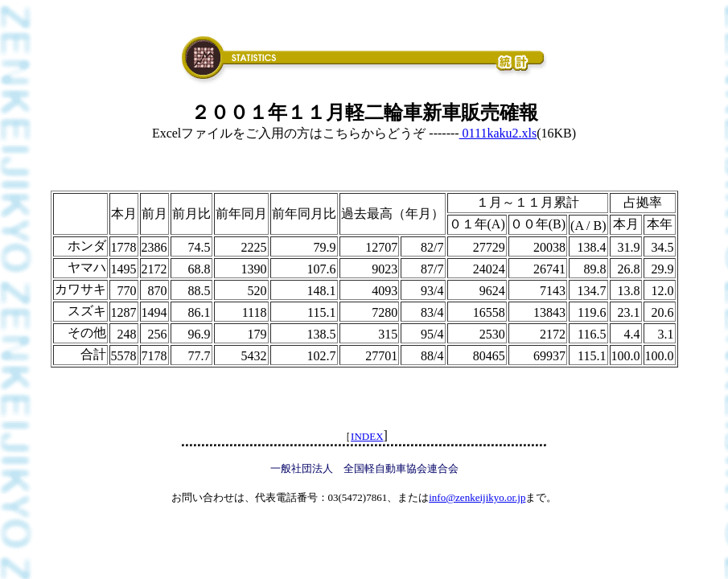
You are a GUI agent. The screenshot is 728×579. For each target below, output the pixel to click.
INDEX (367, 436)
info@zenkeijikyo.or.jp (477, 497)
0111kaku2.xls (498, 133)
